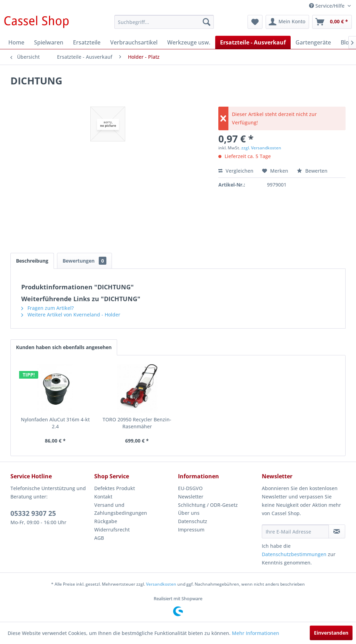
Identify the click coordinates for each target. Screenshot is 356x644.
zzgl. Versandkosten (261, 148)
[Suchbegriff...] (164, 22)
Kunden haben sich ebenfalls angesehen (64, 347)
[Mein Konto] (287, 22)
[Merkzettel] (255, 22)
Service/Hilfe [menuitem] (327, 6)
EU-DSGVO (190, 488)
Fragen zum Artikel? (47, 308)
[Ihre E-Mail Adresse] (295, 531)
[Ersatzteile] (87, 42)
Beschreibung (32, 261)
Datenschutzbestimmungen (294, 554)
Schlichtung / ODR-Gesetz (208, 505)
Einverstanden (331, 633)
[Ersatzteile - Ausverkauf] (253, 42)
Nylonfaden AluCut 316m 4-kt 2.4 (55, 423)
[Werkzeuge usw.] (189, 42)
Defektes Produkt (115, 488)
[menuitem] (164, 22)
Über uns (189, 513)
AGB (99, 538)
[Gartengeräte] (313, 42)
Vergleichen (236, 171)
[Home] (16, 42)
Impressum (191, 530)
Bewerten (312, 171)
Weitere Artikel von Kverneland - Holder (71, 315)
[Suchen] (207, 22)
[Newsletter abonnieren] (337, 531)
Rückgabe (106, 521)
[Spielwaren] (49, 42)
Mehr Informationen (256, 633)
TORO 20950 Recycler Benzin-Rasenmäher (137, 423)
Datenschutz (193, 521)
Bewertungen (84, 261)
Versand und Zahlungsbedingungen (121, 509)
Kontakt (103, 497)
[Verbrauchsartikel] (134, 42)
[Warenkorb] (332, 22)
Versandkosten (161, 584)
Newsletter (191, 497)
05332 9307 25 (33, 513)
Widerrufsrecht (112, 530)
